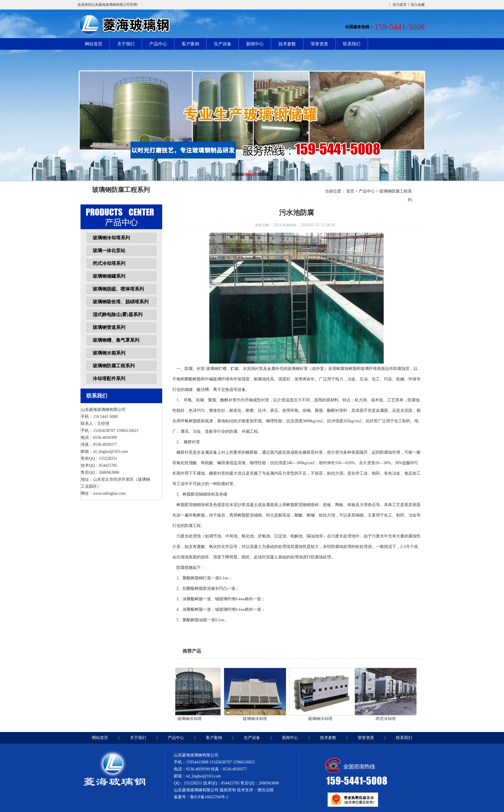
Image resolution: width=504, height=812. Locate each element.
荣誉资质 (319, 44)
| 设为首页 (398, 5)
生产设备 (223, 44)
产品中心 (158, 44)
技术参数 (287, 44)
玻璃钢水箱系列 (109, 353)
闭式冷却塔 (387, 719)
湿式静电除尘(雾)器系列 (118, 315)
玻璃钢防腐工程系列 (114, 366)
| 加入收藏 (417, 5)
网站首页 (94, 44)
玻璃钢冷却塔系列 (111, 238)
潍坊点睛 (265, 790)
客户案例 (190, 44)
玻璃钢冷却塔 (191, 719)
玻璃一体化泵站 (109, 251)
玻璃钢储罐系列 (109, 276)
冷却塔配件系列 (109, 379)
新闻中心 (255, 44)
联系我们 (352, 44)
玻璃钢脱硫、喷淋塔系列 (118, 289)
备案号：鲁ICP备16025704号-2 (201, 797)
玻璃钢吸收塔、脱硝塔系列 (121, 302)
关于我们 (126, 44)
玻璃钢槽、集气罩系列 (116, 340)
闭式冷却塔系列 (109, 263)
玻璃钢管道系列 (109, 327)
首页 (350, 191)
